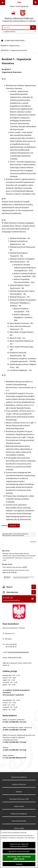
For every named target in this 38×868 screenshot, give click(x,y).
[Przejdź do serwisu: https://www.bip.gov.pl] (19, 4)
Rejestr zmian (19, 806)
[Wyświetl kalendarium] (34, 592)
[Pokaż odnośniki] (3, 3)
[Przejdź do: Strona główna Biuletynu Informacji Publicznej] (2, 41)
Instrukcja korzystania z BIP (19, 799)
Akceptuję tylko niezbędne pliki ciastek (19, 858)
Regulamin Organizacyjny (10, 46)
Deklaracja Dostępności (19, 814)
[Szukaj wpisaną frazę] (33, 28)
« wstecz (33, 542)
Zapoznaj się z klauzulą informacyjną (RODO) (19, 845)
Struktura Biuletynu (19, 784)
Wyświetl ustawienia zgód (19, 851)
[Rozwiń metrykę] (14, 526)
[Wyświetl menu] (35, 3)
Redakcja (19, 792)
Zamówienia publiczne (19, 777)
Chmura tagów (19, 828)
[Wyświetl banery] (34, 587)
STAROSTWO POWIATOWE (14, 41)
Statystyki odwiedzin (19, 821)
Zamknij (19, 864)
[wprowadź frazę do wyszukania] (16, 28)
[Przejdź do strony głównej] (19, 17)
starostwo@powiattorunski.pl (18, 652)
